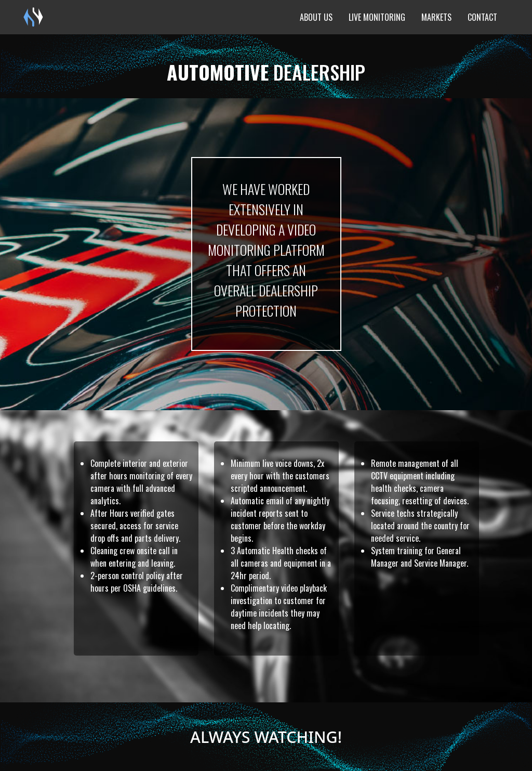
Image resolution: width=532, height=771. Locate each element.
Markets (436, 17)
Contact (482, 17)
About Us (316, 17)
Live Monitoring (377, 17)
